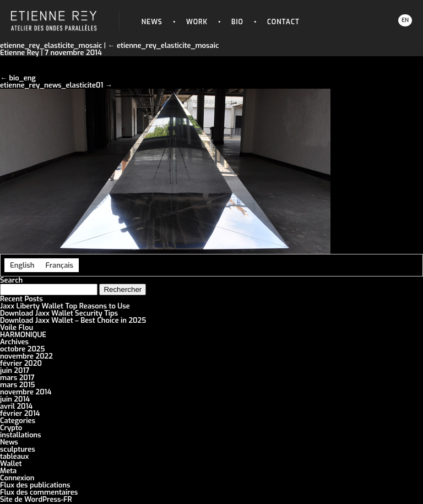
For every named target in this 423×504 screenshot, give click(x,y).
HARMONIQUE (23, 335)
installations (21, 435)
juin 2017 (15, 370)
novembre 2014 (26, 392)
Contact (283, 22)
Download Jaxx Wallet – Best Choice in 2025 (73, 320)
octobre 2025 (23, 349)
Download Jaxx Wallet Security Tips (59, 313)
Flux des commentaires (39, 492)
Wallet (11, 464)
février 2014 (20, 413)
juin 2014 (15, 399)
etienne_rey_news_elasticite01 (51, 85)
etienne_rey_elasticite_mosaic (164, 45)
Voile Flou (17, 327)
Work (197, 22)
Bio (237, 22)
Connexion (17, 478)
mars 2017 (17, 378)
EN (405, 20)
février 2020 (21, 363)
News (152, 22)
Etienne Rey (20, 53)
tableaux (14, 456)
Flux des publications (35, 485)
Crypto (11, 428)
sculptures (18, 449)
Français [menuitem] (59, 265)
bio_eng (22, 78)
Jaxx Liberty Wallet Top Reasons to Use (65, 306)
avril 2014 (16, 406)
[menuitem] (22, 265)
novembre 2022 (26, 356)
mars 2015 (18, 385)
